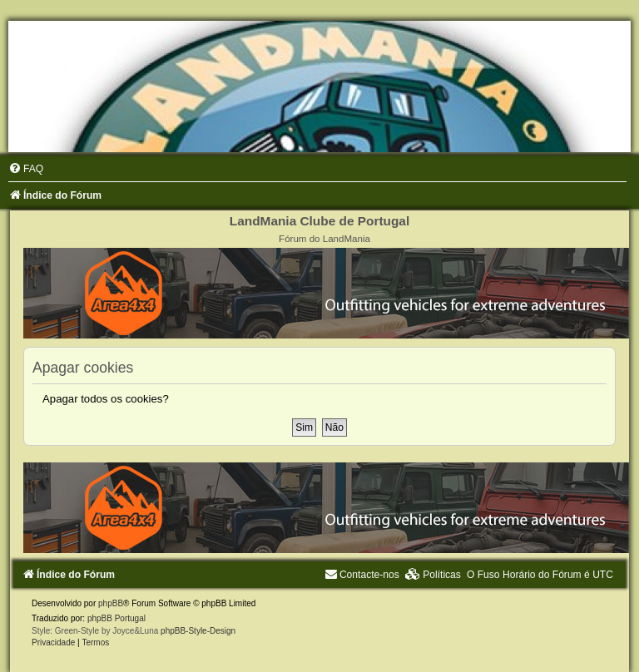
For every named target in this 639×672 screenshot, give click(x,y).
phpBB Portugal (116, 618)
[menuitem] (26, 169)
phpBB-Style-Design (198, 631)
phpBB (111, 603)
